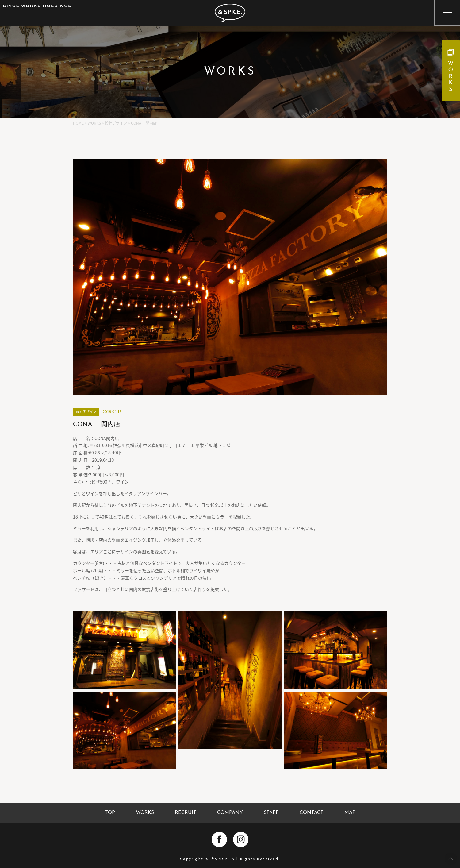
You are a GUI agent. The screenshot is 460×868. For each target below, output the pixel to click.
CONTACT (312, 813)
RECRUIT (186, 813)
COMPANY (230, 813)
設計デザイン (86, 412)
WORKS (145, 813)
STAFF (271, 813)
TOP (110, 813)
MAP (350, 813)
